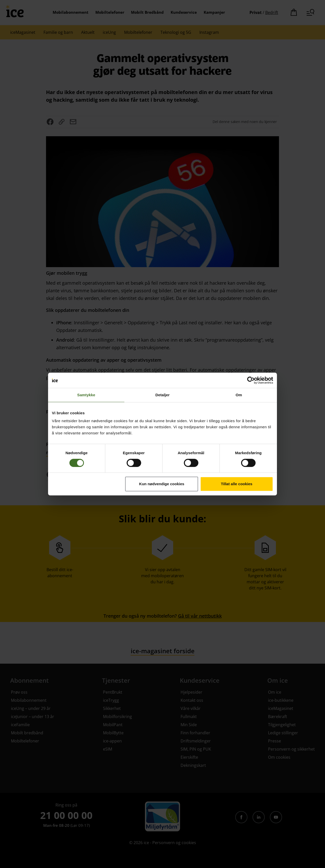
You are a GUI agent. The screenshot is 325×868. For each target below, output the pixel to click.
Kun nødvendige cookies (162, 484)
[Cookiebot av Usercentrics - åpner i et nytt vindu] (251, 380)
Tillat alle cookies (237, 484)
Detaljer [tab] (162, 395)
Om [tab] (239, 395)
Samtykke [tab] (86, 395)
